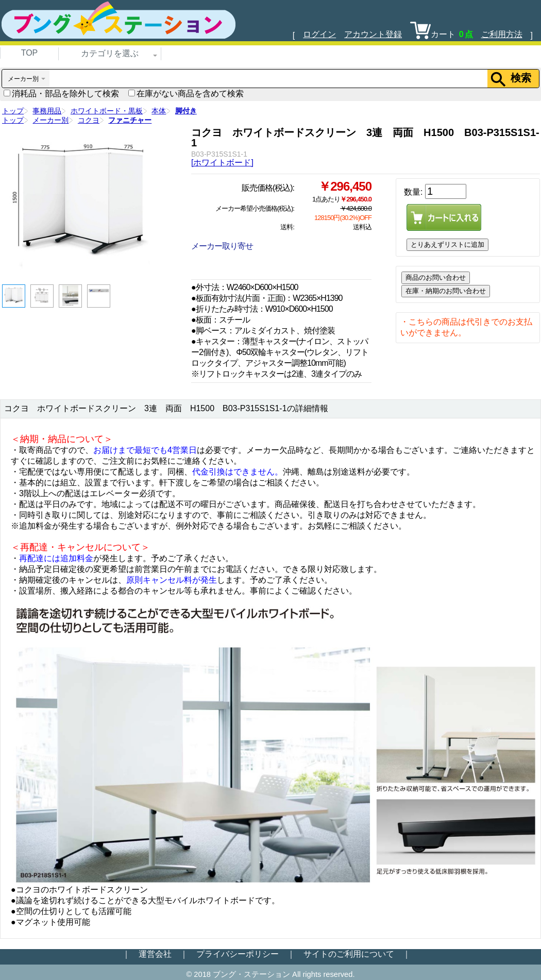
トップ (13, 111)
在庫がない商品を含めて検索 (186, 94)
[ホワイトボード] (222, 163)
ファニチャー (130, 120)
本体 (159, 111)
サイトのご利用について (349, 954)
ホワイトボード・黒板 (107, 111)
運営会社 (155, 954)
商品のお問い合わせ (436, 277)
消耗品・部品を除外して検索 (61, 94)
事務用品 (47, 111)
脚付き (186, 111)
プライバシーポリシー (238, 954)
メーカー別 (50, 120)
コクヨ (89, 120)
